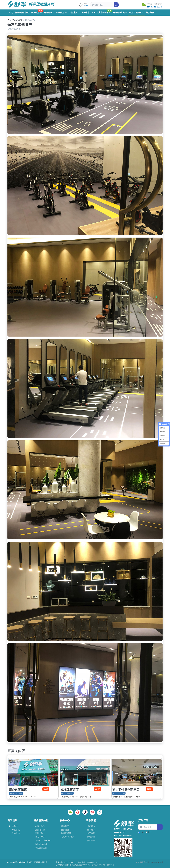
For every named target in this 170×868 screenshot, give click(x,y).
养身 (109, 11)
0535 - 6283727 (16, 793)
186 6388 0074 (119, 793)
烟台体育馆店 (18, 790)
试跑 (40, 11)
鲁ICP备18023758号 (156, 862)
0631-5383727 (67, 793)
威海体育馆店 (70, 790)
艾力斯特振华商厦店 (126, 790)
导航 (46, 789)
